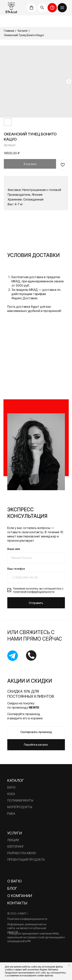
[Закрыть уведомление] (69, 965)
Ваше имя (14, 549)
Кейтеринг (16, 847)
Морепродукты (20, 807)
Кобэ (11, 794)
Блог (12, 888)
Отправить (36, 603)
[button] (62, 8)
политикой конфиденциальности (34, 592)
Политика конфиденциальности (27, 919)
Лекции (13, 840)
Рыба (11, 813)
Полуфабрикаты (20, 800)
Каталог (23, 31)
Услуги (15, 833)
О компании (20, 896)
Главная (9, 31)
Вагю (11, 787)
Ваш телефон (16, 569)
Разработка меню (22, 853)
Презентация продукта (26, 860)
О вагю (14, 881)
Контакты (17, 903)
